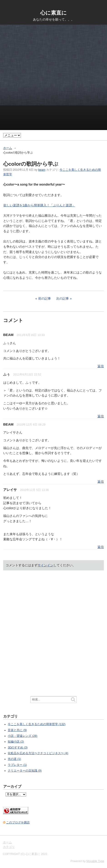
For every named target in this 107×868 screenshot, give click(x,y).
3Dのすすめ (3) (18, 748)
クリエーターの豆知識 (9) (25, 771)
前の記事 (45, 298)
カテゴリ (9, 847)
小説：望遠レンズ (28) (22, 736)
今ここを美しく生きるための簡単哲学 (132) (37, 724)
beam (42, 170)
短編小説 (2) (16, 742)
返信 (101, 366)
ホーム (8, 148)
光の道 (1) (14, 759)
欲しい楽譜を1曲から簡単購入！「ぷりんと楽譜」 (39, 205)
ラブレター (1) (17, 765)
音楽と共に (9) (17, 730)
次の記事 (62, 298)
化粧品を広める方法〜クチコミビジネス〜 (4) (38, 753)
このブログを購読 (18, 823)
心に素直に (53, 13)
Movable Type (95, 861)
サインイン (45, 565)
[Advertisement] (53, 76)
